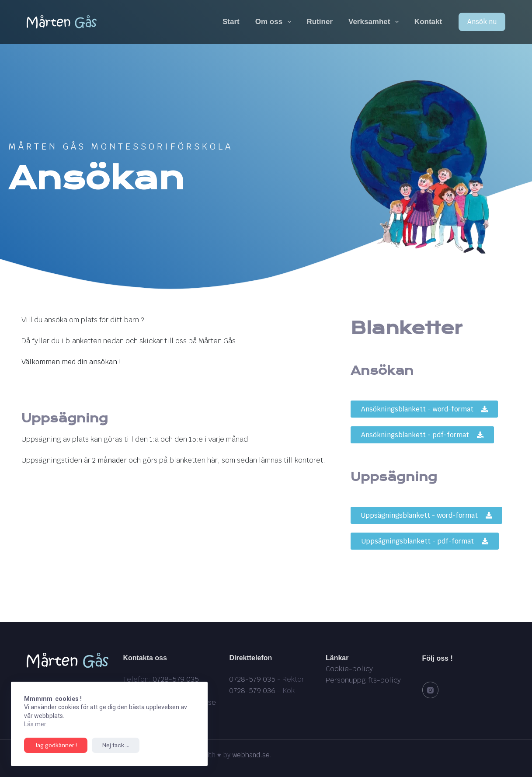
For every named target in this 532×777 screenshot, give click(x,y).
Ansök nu (482, 22)
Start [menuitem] (231, 22)
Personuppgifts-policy (363, 680)
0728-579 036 (252, 691)
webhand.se (251, 755)
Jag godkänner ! (54, 745)
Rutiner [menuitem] (320, 22)
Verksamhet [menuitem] (375, 22)
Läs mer (36, 724)
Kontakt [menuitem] (428, 22)
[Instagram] (431, 690)
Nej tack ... (111, 745)
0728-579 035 (176, 679)
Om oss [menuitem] (275, 22)
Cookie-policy (349, 669)
